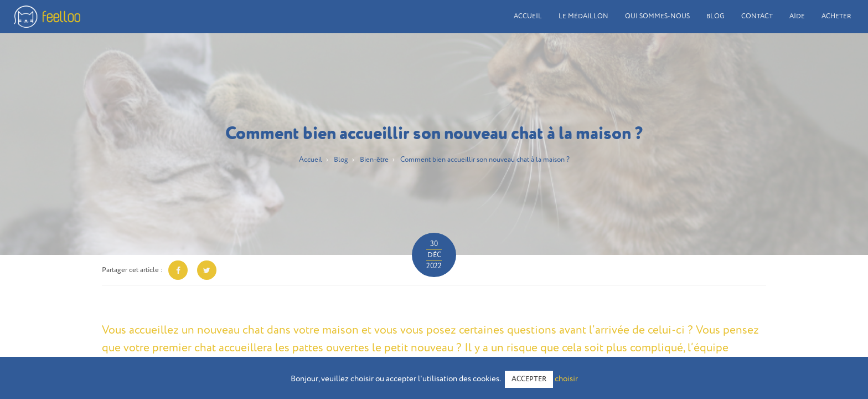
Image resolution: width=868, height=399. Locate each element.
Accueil (528, 17)
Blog (715, 17)
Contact (757, 17)
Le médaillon (583, 17)
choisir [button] (566, 379)
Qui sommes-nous (657, 17)
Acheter (836, 17)
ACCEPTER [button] (529, 379)
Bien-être (374, 160)
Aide (797, 17)
